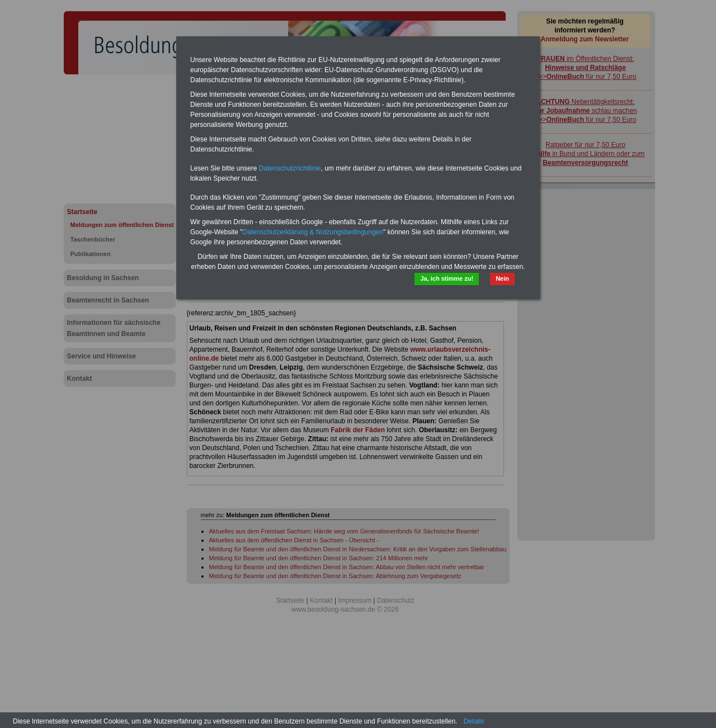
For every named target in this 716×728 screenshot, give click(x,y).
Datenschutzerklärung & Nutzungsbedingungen (313, 232)
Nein (502, 278)
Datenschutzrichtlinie (290, 168)
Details (474, 721)
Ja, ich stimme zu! (447, 278)
